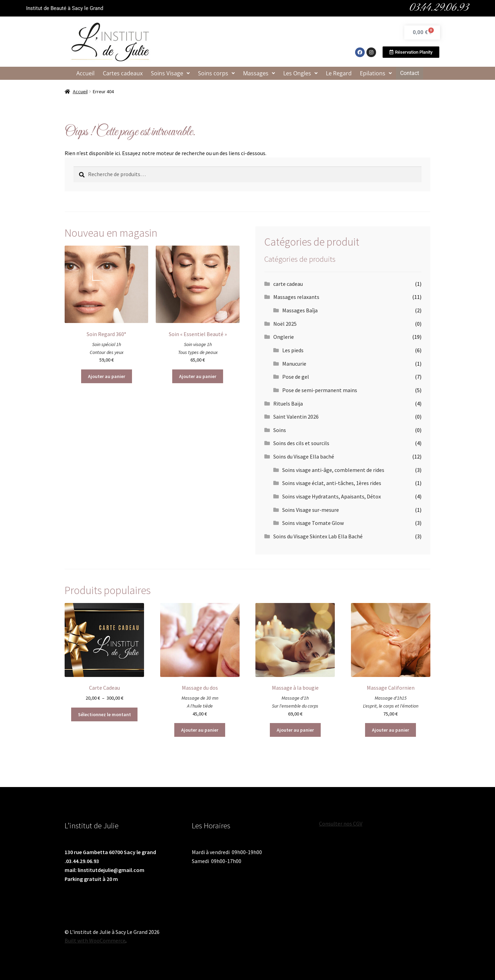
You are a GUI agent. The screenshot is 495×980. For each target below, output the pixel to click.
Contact (410, 73)
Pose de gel (296, 377)
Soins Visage (171, 73)
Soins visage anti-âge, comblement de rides (333, 470)
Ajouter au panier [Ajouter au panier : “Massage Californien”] (390, 730)
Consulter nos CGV (341, 823)
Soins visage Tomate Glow (313, 523)
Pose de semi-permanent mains (320, 390)
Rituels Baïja (288, 403)
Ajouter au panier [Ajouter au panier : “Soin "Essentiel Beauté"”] (198, 376)
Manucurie (294, 364)
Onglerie (284, 337)
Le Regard (339, 73)
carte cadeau (288, 284)
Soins (280, 430)
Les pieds (293, 350)
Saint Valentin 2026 (296, 417)
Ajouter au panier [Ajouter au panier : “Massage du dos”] (200, 730)
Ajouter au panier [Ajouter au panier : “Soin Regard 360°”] (107, 376)
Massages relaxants (296, 297)
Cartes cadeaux (123, 73)
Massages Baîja (300, 310)
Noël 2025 (285, 324)
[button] (171, 73)
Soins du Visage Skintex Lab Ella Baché (318, 536)
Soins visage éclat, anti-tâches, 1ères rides (332, 483)
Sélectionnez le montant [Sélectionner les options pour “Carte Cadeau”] (104, 714)
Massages (259, 73)
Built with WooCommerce (95, 940)
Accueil (86, 73)
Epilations (376, 73)
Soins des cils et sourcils (301, 443)
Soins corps (217, 73)
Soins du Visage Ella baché (304, 456)
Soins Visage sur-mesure (311, 510)
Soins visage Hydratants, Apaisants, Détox (332, 496)
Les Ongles (301, 73)
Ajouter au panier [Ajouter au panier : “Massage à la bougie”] (295, 730)
